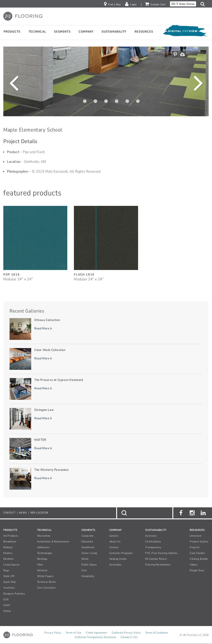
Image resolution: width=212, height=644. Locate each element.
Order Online (183, 4)
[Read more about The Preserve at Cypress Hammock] (106, 389)
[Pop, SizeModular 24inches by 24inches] (35, 241)
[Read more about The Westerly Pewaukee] (106, 479)
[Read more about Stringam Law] (106, 419)
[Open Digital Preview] (185, 32)
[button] (204, 4)
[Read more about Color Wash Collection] (106, 359)
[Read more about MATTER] (106, 449)
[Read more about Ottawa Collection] (106, 329)
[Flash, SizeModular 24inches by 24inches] (106, 241)
